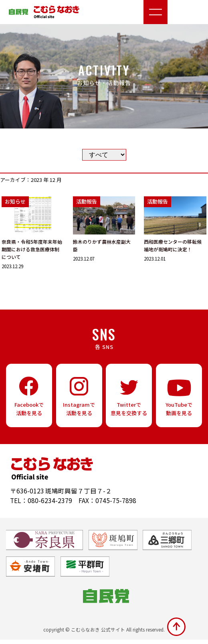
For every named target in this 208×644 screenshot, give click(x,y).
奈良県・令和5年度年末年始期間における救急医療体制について (32, 249)
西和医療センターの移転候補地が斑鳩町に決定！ (173, 246)
